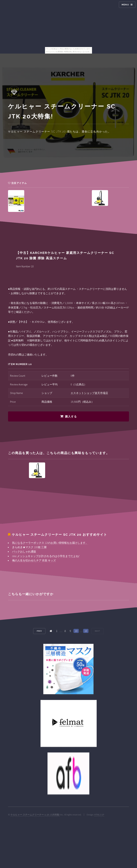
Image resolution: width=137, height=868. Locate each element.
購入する (71, 417)
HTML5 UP (99, 815)
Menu (125, 5)
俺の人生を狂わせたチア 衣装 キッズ (34, 560)
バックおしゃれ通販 (24, 551)
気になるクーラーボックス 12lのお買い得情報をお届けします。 (50, 543)
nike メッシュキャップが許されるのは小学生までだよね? (46, 556)
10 (76, 631)
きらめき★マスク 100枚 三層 (29, 547)
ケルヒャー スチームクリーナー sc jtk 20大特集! (35, 815)
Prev (39, 631)
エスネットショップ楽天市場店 (89, 393)
